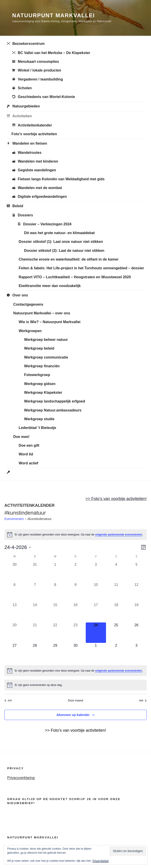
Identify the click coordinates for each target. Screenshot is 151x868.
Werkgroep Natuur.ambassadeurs (53, 410)
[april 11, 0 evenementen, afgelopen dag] (116, 592)
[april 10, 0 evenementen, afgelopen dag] (96, 592)
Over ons (17, 296)
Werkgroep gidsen (40, 384)
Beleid (15, 206)
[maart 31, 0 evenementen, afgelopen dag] (35, 572)
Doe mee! (21, 437)
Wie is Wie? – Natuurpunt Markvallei (50, 322)
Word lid (26, 454)
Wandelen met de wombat (37, 188)
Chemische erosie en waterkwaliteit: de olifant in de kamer (69, 259)
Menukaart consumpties (35, 62)
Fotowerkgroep (37, 375)
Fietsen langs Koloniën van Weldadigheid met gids (58, 179)
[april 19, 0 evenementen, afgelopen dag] (136, 612)
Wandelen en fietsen (27, 144)
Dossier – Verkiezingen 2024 (44, 224)
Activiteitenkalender (32, 125)
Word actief (28, 463)
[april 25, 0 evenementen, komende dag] (116, 633)
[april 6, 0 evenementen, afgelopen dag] (15, 592)
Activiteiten (19, 116)
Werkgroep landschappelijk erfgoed (55, 401)
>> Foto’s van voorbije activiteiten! (116, 499)
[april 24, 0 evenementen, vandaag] (96, 633)
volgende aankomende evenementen (118, 535)
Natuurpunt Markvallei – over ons (42, 313)
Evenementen (14, 519)
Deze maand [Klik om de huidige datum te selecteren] (75, 700)
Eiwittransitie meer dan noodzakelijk (50, 286)
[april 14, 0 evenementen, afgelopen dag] (35, 612)
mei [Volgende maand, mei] (143, 700)
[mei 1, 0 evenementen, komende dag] (96, 653)
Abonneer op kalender (73, 715)
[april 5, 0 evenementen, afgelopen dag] (136, 572)
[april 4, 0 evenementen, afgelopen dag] (116, 572)
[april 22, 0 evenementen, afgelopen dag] (55, 633)
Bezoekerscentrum (25, 44)
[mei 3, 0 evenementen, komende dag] (136, 653)
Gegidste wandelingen (34, 170)
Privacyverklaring (21, 778)
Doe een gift (29, 445)
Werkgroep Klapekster (43, 393)
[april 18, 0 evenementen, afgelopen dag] (116, 612)
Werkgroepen (30, 331)
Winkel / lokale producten (36, 71)
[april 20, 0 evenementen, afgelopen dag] (15, 633)
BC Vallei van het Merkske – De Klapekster (51, 53)
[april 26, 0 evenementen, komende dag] (136, 633)
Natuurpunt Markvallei (53, 15)
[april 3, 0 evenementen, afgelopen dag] (96, 572)
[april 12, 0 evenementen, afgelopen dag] (136, 592)
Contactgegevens (28, 304)
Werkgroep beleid (39, 348)
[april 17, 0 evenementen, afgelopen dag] (96, 612)
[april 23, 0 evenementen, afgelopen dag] (75, 633)
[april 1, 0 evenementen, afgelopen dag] (55, 572)
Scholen (22, 88)
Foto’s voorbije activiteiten (34, 134)
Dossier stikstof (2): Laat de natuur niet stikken (64, 251)
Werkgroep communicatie (46, 357)
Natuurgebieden (23, 107)
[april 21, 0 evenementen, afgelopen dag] (35, 633)
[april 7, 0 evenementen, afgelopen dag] (35, 592)
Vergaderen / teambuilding (37, 79)
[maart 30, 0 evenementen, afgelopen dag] (15, 572)
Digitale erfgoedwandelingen (39, 197)
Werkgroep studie (39, 419)
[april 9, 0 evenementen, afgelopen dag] (75, 592)
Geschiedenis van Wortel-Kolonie (43, 97)
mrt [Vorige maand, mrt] (8, 700)
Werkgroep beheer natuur (46, 340)
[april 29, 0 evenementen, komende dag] (55, 653)
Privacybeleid (100, 861)
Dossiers (22, 215)
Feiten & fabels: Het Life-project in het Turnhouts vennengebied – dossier (81, 268)
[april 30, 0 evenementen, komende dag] (75, 653)
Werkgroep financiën (42, 366)
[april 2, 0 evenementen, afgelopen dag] (75, 572)
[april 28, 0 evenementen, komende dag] (35, 653)
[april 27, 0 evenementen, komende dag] (15, 653)
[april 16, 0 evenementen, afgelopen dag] (75, 612)
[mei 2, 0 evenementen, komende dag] (116, 653)
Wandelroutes (26, 153)
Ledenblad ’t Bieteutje (37, 428)
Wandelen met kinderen (35, 162)
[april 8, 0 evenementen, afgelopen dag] (55, 592)
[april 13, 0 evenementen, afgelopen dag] (15, 612)
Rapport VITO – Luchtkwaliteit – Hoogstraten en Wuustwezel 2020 (75, 277)
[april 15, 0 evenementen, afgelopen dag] (55, 612)
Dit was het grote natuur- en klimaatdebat (59, 233)
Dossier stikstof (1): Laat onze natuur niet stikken (61, 242)
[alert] (76, 535)
